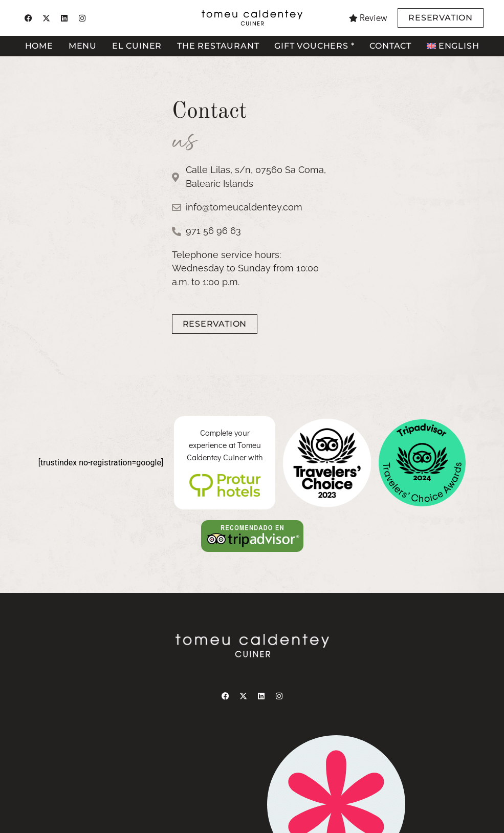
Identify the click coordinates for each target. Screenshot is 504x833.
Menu (83, 46)
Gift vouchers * (314, 46)
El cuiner (137, 46)
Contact (390, 46)
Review (374, 18)
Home (39, 46)
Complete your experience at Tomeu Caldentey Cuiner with (225, 445)
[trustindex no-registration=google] (101, 463)
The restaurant (218, 46)
